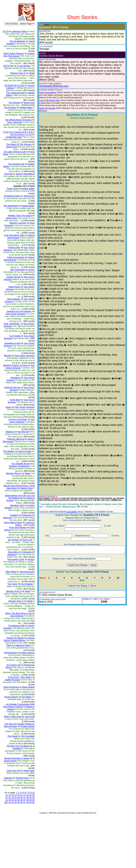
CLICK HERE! (69, 496)
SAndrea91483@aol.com (51, 83)
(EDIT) (44, 25)
